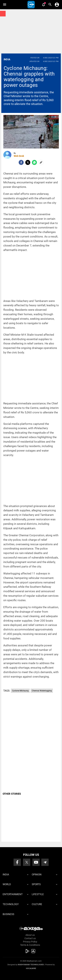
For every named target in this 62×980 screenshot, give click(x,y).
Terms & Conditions (30, 945)
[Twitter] (28, 162)
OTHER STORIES (12, 794)
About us (30, 935)
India (7, 59)
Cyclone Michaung (20, 691)
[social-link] (41, 162)
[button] (5, 5)
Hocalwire (31, 968)
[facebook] (21, 162)
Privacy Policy (30, 942)
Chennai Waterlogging (42, 691)
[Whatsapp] (34, 162)
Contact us (30, 938)
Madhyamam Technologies (31, 965)
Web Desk (19, 156)
